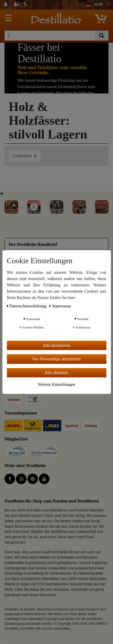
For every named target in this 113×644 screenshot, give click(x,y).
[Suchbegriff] (50, 36)
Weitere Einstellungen (57, 385)
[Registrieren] (17, 5)
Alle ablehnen (56, 372)
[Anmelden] (6, 5)
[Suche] (102, 36)
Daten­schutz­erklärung (27, 306)
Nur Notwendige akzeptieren (57, 359)
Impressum (60, 306)
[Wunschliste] (109, 5)
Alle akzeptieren (56, 345)
